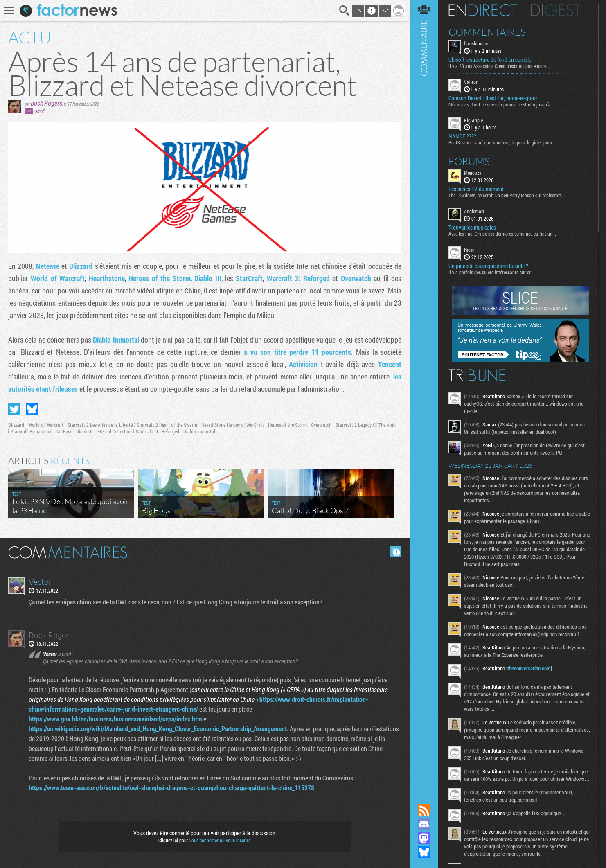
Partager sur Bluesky (32, 409)
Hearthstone (107, 278)
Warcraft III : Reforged (158, 431)
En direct (483, 10)
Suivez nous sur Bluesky (424, 852)
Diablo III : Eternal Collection (104, 431)
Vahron (471, 82)
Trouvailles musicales (472, 228)
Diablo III (208, 278)
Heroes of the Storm (159, 278)
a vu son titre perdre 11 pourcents (297, 352)
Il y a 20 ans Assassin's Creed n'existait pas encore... (499, 66)
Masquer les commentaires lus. (396, 552)
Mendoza (473, 173)
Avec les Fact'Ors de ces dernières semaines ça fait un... (502, 234)
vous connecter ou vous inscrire (220, 840)
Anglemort (474, 211)
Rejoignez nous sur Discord (424, 824)
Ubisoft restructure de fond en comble (490, 60)
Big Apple (473, 120)
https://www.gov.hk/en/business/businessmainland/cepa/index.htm (115, 719)
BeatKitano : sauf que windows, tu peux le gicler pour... (502, 142)
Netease (48, 266)
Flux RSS (424, 810)
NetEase (64, 431)
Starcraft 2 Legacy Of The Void (366, 425)
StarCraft (249, 278)
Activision (303, 364)
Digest (555, 10)
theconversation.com (529, 668)
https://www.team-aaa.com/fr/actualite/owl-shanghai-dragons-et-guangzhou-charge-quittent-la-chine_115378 (171, 788)
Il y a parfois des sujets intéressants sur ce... (492, 272)
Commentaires (487, 32)
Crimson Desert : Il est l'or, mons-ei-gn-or (493, 98)
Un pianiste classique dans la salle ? (488, 266)
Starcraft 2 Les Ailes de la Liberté (100, 425)
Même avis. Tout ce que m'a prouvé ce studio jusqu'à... (501, 104)
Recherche (345, 11)
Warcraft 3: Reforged (298, 278)
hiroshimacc (476, 43)
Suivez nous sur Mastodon (424, 838)
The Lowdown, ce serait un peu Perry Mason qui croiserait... (507, 195)
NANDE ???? (462, 136)
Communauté (424, 394)
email (40, 111)
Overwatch (356, 278)
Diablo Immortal (116, 340)
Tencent (390, 364)
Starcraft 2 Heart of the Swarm (167, 425)
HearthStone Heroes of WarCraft (233, 425)
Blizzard (81, 266)
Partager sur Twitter (14, 409)
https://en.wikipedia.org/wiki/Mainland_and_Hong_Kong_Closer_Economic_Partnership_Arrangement (158, 729)
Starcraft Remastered (32, 431)
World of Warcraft (58, 278)
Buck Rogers (46, 103)
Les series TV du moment (476, 189)
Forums (469, 161)
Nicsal (470, 250)
